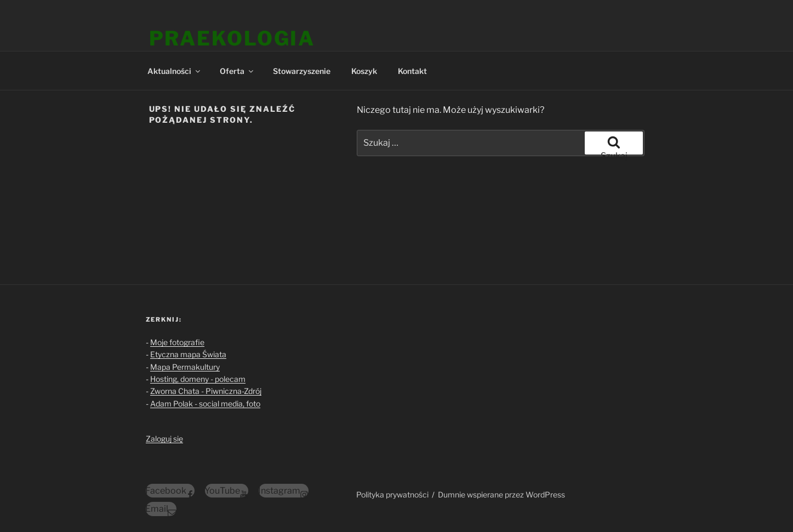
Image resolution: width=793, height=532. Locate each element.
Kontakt (412, 71)
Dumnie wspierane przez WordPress (501, 494)
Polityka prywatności (392, 494)
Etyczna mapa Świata (188, 354)
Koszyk (364, 71)
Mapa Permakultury (185, 367)
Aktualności (175, 71)
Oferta (237, 71)
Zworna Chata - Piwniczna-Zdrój (206, 391)
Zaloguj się (164, 439)
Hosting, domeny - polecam (198, 379)
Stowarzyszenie (302, 71)
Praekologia (232, 38)
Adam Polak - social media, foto (205, 404)
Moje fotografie (177, 342)
